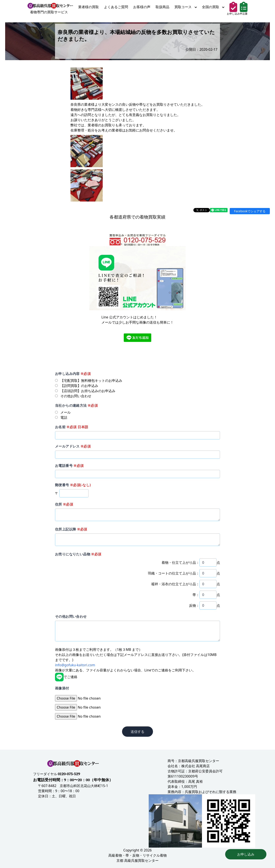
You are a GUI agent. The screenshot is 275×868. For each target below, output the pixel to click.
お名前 (72, 427)
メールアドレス (73, 446)
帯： (196, 595)
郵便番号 (73, 485)
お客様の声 (142, 7)
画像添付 (62, 688)
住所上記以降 (71, 529)
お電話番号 (69, 466)
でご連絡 (66, 677)
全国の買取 (213, 7)
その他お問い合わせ (71, 616)
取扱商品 (162, 7)
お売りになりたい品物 (78, 554)
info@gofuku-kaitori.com (75, 665)
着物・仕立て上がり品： (180, 562)
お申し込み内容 (73, 374)
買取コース (186, 7)
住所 (64, 504)
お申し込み (246, 854)
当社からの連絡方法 (76, 405)
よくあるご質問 (116, 7)
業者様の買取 (89, 7)
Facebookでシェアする (250, 211)
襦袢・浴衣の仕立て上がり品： (175, 584)
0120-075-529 (69, 774)
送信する (137, 732)
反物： (194, 605)
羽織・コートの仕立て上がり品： (174, 573)
